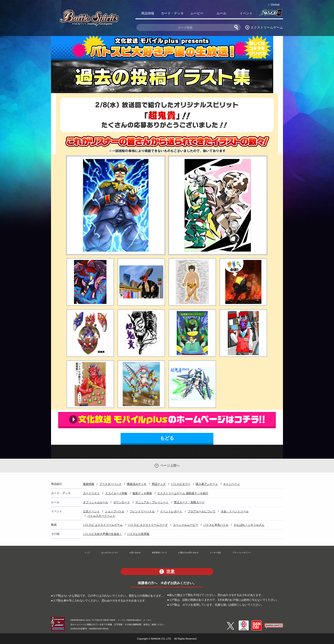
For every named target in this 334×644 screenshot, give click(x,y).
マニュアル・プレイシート (152, 502)
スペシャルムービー (186, 525)
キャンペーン (231, 484)
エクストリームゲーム (267, 27)
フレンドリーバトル (142, 511)
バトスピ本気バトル (216, 525)
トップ (87, 552)
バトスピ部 (271, 14)
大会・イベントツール (235, 511)
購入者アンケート (207, 484)
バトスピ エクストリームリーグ (148, 525)
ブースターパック (110, 484)
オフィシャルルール (96, 502)
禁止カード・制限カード (189, 502)
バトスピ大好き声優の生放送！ (103, 534)
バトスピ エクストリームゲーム (103, 525)
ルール (222, 13)
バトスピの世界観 (138, 534)
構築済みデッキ (137, 484)
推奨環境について (159, 552)
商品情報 (148, 13)
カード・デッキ (172, 13)
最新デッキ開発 (142, 493)
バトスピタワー (181, 484)
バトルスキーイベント (101, 516)
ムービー (197, 13)
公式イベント (91, 511)
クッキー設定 (215, 552)
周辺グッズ (159, 484)
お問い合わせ (135, 552)
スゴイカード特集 (116, 493)
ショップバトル (115, 511)
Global (275, 5)
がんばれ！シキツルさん (249, 525)
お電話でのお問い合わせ (188, 552)
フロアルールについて (202, 511)
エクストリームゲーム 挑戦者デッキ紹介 (183, 493)
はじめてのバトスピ (110, 552)
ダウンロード (122, 502)
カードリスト (91, 493)
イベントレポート (171, 511)
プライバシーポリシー (242, 552)
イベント (246, 13)
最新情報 (89, 484)
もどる (167, 438)
